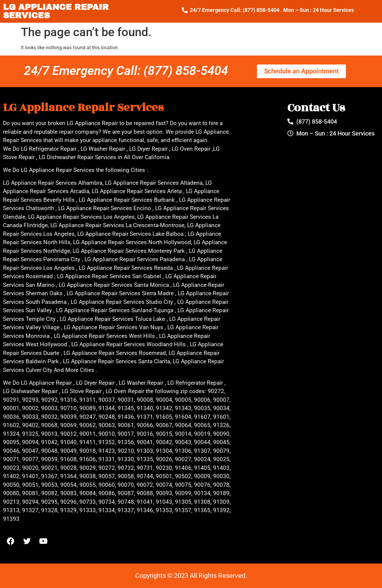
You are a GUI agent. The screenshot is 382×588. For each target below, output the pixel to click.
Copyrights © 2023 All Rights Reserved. (191, 576)
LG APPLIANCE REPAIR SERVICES (56, 11)
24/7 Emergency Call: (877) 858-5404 (126, 71)
